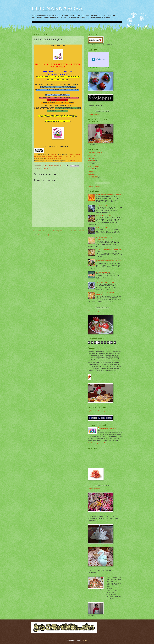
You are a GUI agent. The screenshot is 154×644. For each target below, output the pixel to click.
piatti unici (91, 169)
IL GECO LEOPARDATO (103, 272)
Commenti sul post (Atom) (45, 235)
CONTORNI (91, 161)
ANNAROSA (54, 154)
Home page (58, 231)
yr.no (108, 68)
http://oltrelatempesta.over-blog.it (97, 411)
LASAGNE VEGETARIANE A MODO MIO (108, 250)
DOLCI (90, 164)
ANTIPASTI (91, 156)
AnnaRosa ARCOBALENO (108, 428)
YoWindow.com (93, 68)
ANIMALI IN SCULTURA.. (96, 153)
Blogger (85, 640)
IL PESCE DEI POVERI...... (104, 228)
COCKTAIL (91, 158)
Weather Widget (99, 59)
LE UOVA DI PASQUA (41, 154)
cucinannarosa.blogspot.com (53, 159)
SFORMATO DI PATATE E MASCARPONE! (109, 195)
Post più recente (38, 231)
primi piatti (91, 172)
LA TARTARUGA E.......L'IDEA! (105, 282)
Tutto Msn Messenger (94, 114)
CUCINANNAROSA (57, 8)
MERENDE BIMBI (93, 166)
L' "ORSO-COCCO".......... (103, 205)
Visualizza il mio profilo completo (97, 443)
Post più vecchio (78, 231)
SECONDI (91, 174)
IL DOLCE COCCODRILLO (104, 216)
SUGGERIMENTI (44, 168)
